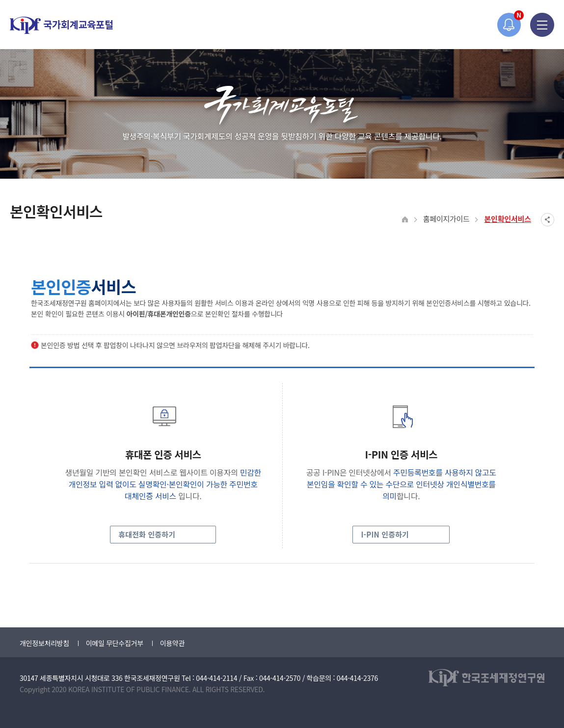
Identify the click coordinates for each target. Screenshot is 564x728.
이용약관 (172, 643)
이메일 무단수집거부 (115, 643)
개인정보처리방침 (44, 643)
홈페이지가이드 (446, 219)
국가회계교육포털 (61, 25)
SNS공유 (548, 220)
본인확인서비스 (508, 219)
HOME (405, 220)
